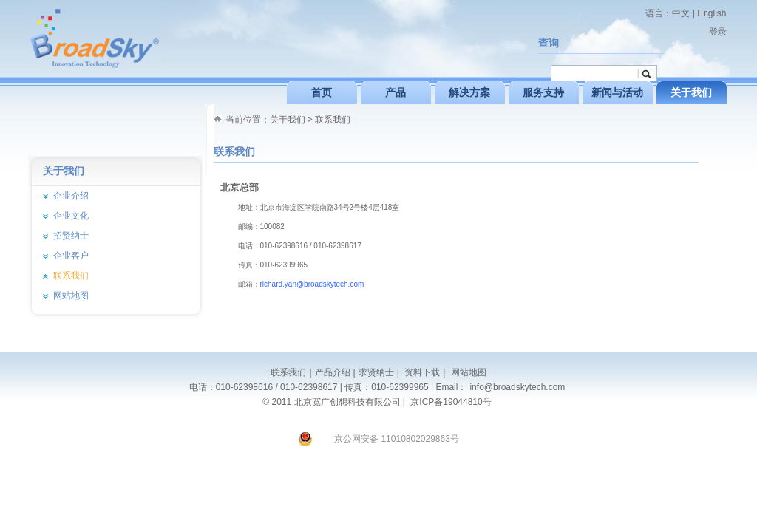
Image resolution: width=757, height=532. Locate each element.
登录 (718, 32)
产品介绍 (333, 372)
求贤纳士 (376, 372)
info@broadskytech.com (517, 387)
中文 (681, 13)
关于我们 (288, 120)
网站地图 (467, 372)
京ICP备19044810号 (451, 402)
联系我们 (333, 120)
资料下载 (421, 372)
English (712, 13)
